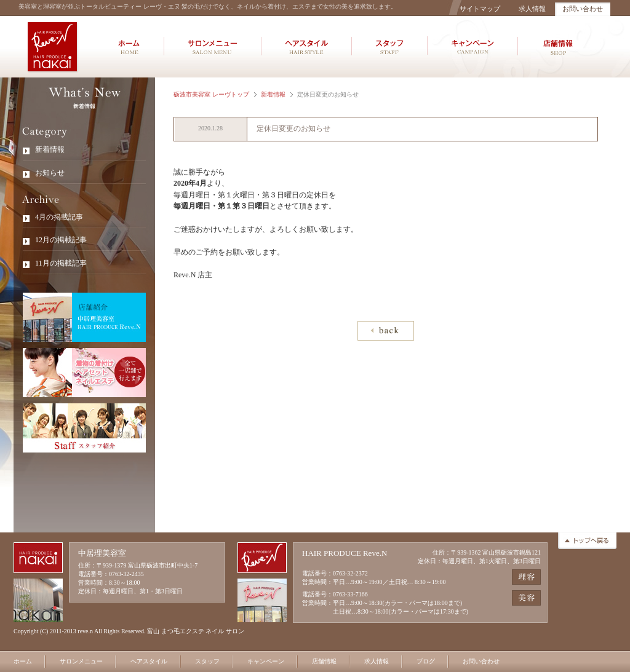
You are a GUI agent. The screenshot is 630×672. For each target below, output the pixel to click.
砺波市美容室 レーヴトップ (211, 94)
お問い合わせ (583, 9)
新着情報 (273, 94)
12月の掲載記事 (61, 240)
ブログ (426, 661)
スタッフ (207, 661)
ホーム (23, 661)
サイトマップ (480, 9)
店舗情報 (324, 661)
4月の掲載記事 (59, 217)
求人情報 (532, 9)
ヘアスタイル (149, 661)
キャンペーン (266, 661)
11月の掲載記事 (61, 263)
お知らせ (50, 173)
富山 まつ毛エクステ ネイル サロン (196, 631)
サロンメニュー (81, 661)
